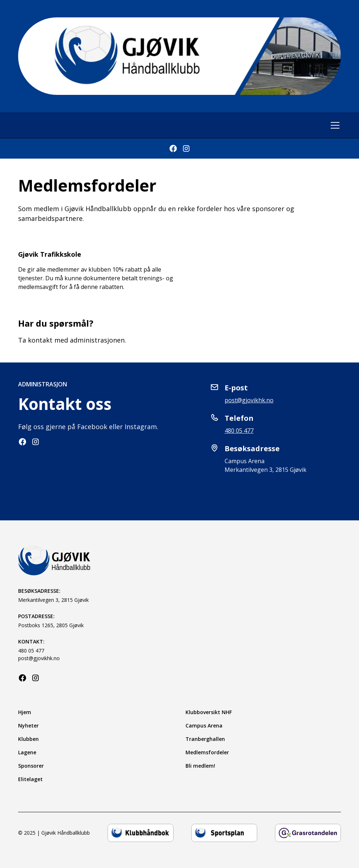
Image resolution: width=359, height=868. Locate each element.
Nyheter (28, 726)
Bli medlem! (200, 766)
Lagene (27, 752)
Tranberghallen (205, 739)
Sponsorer (31, 766)
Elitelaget (30, 779)
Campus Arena (204, 726)
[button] (334, 125)
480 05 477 (239, 431)
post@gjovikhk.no (249, 400)
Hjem (25, 712)
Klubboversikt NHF (209, 712)
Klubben (28, 739)
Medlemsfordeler (207, 752)
